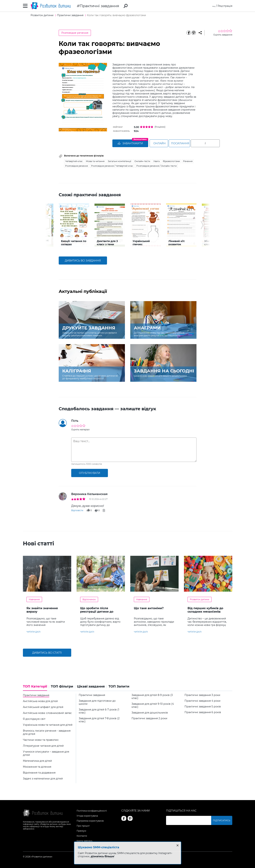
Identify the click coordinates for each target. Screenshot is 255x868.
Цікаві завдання (91, 686)
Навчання (34, 599)
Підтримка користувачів (90, 820)
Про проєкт (83, 825)
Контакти (82, 835)
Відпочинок (89, 599)
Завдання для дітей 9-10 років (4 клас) (153, 705)
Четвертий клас (74, 160)
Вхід (213, 6)
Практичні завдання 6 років (203, 712)
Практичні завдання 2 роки (149, 718)
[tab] (36, 687)
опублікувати (90, 472)
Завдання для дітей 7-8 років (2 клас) (99, 719)
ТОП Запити (119, 686)
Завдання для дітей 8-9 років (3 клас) (152, 696)
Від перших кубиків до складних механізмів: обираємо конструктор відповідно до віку (205, 613)
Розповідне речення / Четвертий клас (112, 165)
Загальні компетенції (119, 160)
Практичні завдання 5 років (203, 706)
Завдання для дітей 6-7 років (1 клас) (99, 710)
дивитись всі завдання (83, 260)
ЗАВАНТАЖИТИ (130, 143)
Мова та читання (95, 160)
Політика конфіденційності (92, 810)
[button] (53, 224)
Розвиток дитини (200, 599)
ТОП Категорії (35, 686)
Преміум (81, 830)
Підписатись (224, 820)
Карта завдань (85, 840)
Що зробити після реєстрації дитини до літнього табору (97, 611)
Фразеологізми (171, 160)
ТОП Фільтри (62, 686)
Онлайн (163, 143)
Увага (156, 160)
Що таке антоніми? (149, 607)
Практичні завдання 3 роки (202, 694)
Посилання (195, 143)
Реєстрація (225, 6)
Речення (188, 160)
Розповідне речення (75, 33)
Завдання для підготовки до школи (97, 702)
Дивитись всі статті (47, 652)
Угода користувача (87, 815)
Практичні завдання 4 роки (202, 700)
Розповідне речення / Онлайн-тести (156, 165)
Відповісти (77, 510)
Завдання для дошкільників (150, 712)
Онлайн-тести (142, 160)
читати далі (33, 631)
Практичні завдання (99, 6)
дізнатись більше (102, 856)
